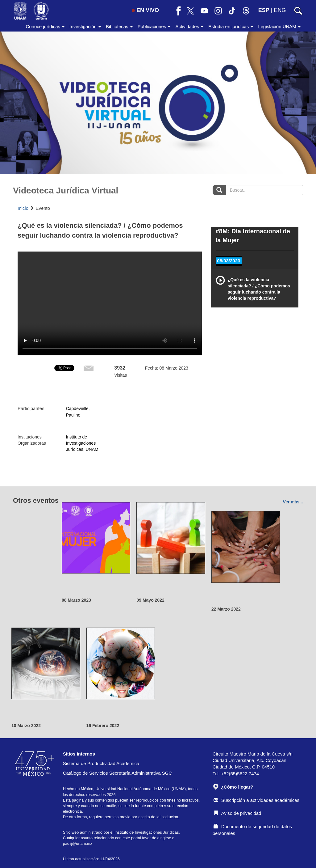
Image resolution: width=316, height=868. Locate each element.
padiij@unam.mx (78, 843)
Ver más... (293, 502)
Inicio (23, 208)
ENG (280, 10)
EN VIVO (145, 10)
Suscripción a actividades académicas (256, 800)
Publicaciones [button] (154, 26)
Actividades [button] (189, 26)
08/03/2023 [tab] (229, 261)
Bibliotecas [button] (119, 26)
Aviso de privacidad (237, 813)
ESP (264, 10)
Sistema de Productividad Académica (101, 763)
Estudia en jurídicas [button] (231, 26)
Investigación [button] (85, 26)
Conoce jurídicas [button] (45, 26)
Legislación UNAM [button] (279, 26)
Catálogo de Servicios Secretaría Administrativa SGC (118, 773)
